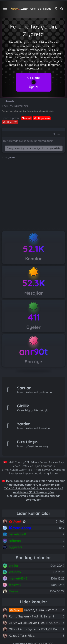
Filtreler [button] (57, 134)
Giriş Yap (33, 78)
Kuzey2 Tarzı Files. (22, 636)
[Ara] (62, 9)
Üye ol (33, 87)
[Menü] (5, 9)
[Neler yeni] (56, 9)
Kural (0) (12, 122)
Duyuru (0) (44, 118)
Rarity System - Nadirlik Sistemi (31, 616)
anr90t (33, 352)
